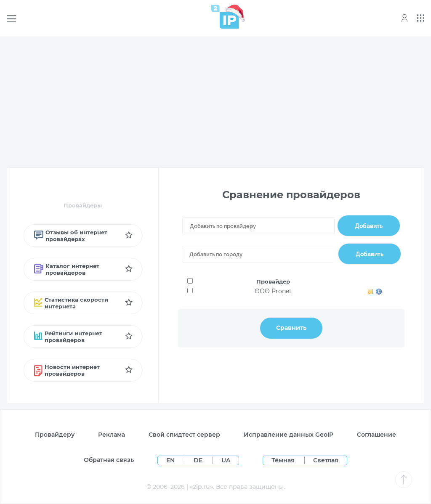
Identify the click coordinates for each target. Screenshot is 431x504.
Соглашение (376, 435)
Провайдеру (55, 435)
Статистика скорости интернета (71, 303)
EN (171, 460)
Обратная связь (109, 460)
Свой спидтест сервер (184, 435)
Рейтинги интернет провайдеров (68, 337)
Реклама (112, 435)
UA (226, 460)
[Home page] (225, 17)
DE (199, 460)
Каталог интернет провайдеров (67, 269)
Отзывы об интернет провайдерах (71, 236)
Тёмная (283, 460)
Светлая (326, 460)
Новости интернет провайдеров (67, 370)
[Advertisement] (215, 102)
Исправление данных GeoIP (289, 435)
